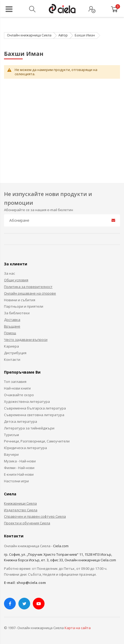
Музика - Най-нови (20, 461)
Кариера (11, 346)
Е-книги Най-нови (19, 474)
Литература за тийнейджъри (29, 428)
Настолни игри (16, 481)
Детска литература (21, 421)
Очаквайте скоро (19, 395)
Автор (63, 35)
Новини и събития (20, 300)
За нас (9, 273)
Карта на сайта (78, 628)
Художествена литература (27, 402)
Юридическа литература (25, 448)
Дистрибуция (15, 353)
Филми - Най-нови (19, 468)
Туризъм (11, 435)
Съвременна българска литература (35, 408)
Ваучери (11, 454)
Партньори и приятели (24, 306)
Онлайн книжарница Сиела (29, 35)
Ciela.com (61, 546)
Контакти (12, 359)
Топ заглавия (15, 382)
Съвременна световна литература (34, 415)
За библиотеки (17, 313)
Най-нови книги (17, 388)
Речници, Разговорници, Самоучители (37, 441)
